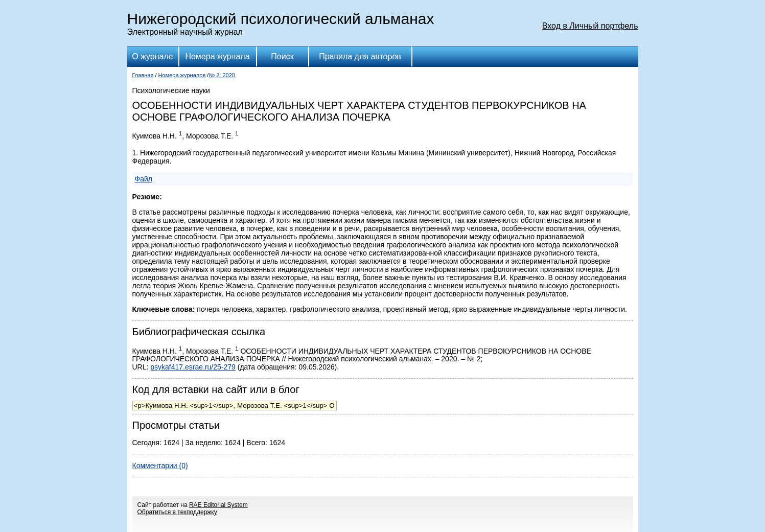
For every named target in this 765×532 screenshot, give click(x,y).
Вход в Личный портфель (590, 26)
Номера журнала (217, 56)
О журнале (152, 56)
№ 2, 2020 (222, 75)
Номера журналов (182, 75)
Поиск (282, 56)
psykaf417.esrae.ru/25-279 (193, 367)
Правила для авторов (360, 56)
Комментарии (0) (160, 466)
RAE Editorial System (218, 505)
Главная (143, 75)
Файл (144, 179)
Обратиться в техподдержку (177, 512)
